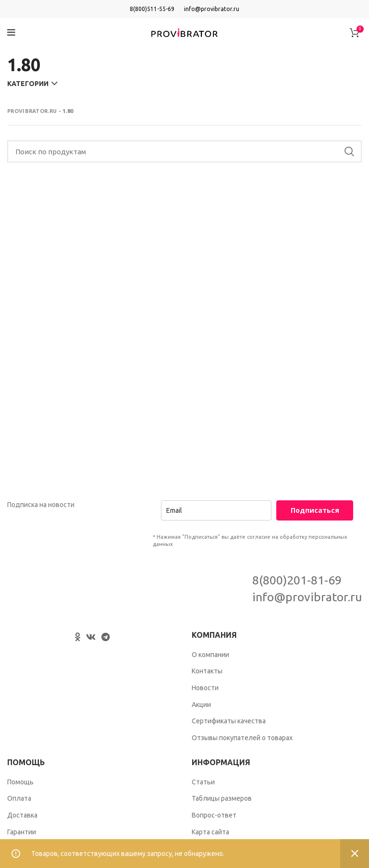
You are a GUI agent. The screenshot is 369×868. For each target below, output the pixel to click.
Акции (201, 705)
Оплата (19, 798)
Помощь (20, 782)
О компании (210, 655)
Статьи (203, 782)
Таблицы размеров (222, 798)
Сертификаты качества (229, 721)
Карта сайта (210, 832)
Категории (28, 84)
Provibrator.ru (32, 111)
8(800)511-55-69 (152, 9)
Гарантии (22, 832)
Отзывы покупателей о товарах (242, 738)
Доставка (22, 815)
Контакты (207, 671)
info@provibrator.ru (212, 9)
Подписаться (315, 510)
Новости (205, 688)
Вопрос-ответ (214, 815)
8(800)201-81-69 (297, 580)
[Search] (184, 151)
